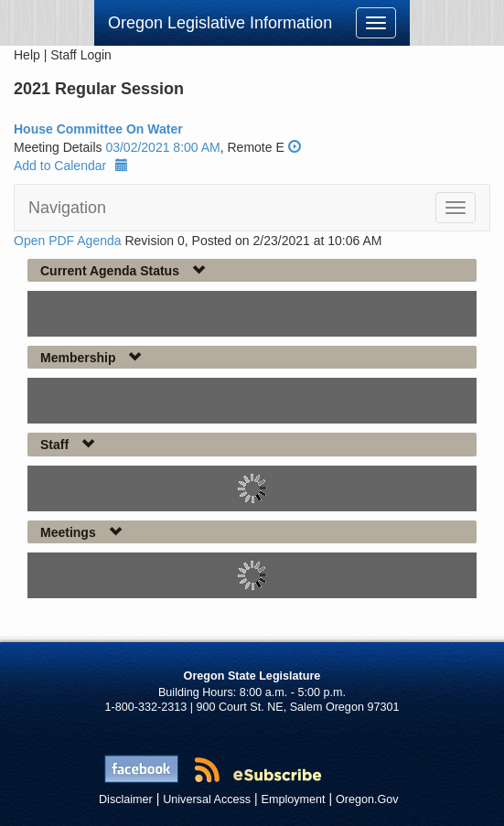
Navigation (67, 208)
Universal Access (207, 799)
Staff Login (81, 55)
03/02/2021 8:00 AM (162, 147)
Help (27, 55)
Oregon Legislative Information (220, 23)
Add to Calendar (71, 166)
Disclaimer (126, 799)
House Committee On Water (98, 129)
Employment (294, 799)
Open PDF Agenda (68, 241)
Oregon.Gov (367, 799)
